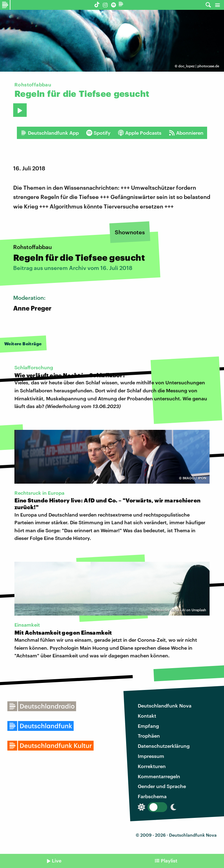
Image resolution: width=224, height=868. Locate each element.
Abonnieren (186, 133)
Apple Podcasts (140, 133)
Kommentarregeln (159, 776)
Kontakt (147, 716)
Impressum (151, 756)
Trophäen (149, 736)
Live (57, 860)
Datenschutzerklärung (164, 746)
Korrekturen (152, 766)
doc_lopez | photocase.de (199, 66)
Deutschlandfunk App (50, 133)
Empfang (148, 726)
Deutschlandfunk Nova (165, 705)
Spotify (98, 133)
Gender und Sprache (162, 786)
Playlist (169, 860)
